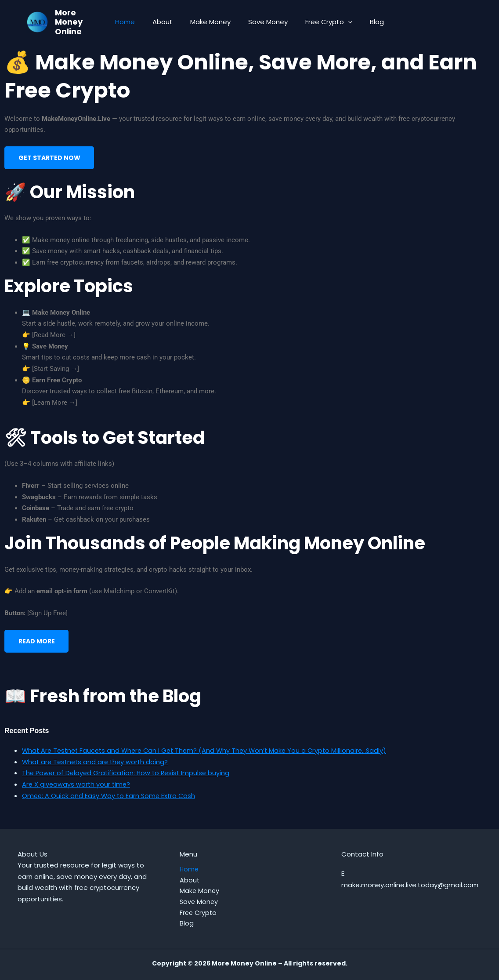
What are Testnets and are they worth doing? (97, 767)
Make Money (213, 22)
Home (136, 22)
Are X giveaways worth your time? (77, 789)
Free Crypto (322, 22)
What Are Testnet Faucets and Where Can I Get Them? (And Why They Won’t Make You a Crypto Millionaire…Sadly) (210, 756)
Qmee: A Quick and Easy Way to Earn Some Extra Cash (110, 800)
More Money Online (69, 22)
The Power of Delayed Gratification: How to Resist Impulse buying (128, 778)
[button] (342, 22)
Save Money (266, 22)
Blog (366, 22)
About (169, 22)
